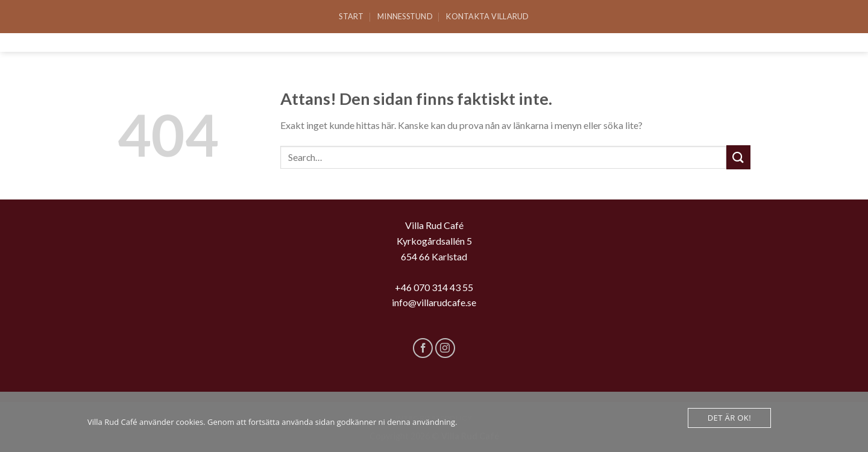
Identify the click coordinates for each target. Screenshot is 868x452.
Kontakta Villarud (487, 16)
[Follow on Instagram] (445, 348)
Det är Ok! (729, 418)
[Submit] (738, 157)
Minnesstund (405, 16)
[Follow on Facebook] (423, 348)
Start (351, 16)
